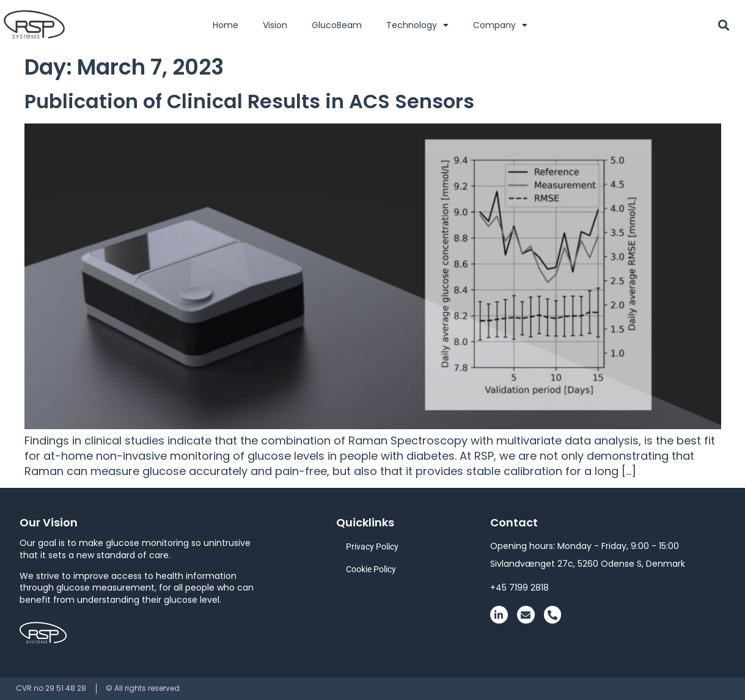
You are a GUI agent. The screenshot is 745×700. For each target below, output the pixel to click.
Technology (417, 25)
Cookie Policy (371, 569)
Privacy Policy (372, 547)
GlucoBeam (337, 25)
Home (226, 25)
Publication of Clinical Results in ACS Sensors (249, 101)
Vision (275, 25)
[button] (724, 25)
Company (500, 25)
